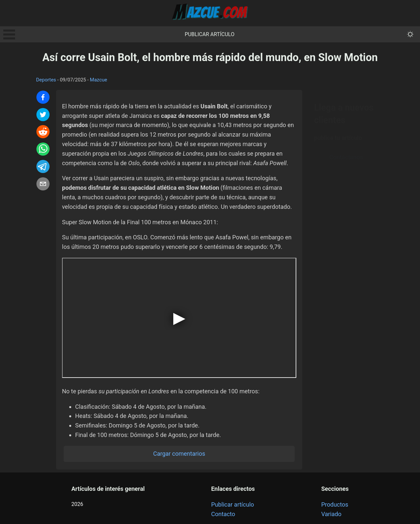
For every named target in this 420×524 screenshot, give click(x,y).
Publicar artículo (210, 34)
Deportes (46, 80)
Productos (335, 504)
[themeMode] (410, 34)
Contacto (223, 514)
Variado (331, 514)
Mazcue (99, 80)
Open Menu (9, 34)
